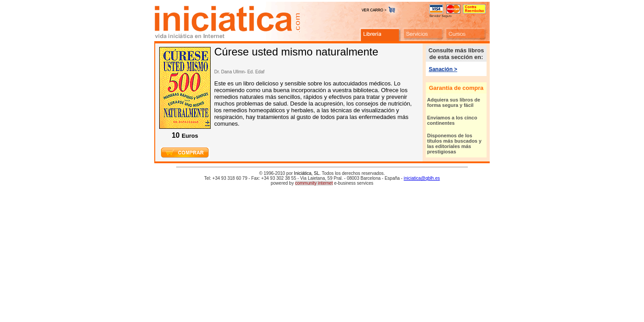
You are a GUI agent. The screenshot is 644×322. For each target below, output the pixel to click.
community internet (314, 183)
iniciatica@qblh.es (422, 178)
